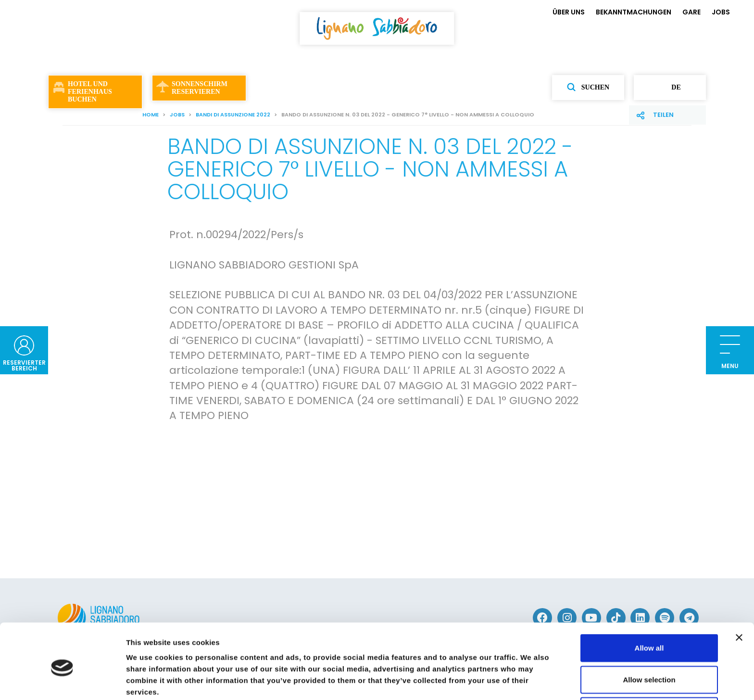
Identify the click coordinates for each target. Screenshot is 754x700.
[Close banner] (739, 595)
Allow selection (649, 637)
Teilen (663, 115)
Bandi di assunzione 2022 (233, 115)
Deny (649, 668)
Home (151, 115)
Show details (505, 681)
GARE (691, 12)
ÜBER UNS (569, 12)
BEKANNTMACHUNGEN (634, 12)
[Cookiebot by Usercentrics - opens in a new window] (62, 681)
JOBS (721, 12)
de (670, 88)
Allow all (649, 605)
